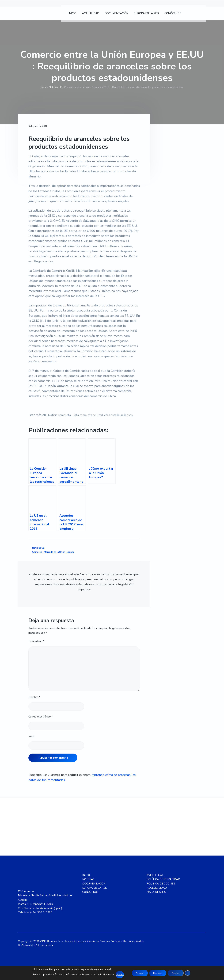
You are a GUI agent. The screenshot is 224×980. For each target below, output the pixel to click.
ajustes (114, 975)
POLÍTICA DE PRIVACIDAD (163, 884)
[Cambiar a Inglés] (202, 16)
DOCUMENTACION (94, 889)
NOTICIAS (88, 884)
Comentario (36, 646)
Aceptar (136, 973)
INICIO (86, 880)
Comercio (37, 557)
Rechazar (157, 973)
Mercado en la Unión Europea (59, 557)
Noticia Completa (61, 415)
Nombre (34, 702)
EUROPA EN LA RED (95, 893)
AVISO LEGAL (155, 880)
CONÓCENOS (90, 897)
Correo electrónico (41, 722)
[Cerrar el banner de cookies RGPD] (193, 973)
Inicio (44, 87)
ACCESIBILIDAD (157, 893)
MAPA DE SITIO (156, 897)
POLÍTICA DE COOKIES (161, 889)
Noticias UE (55, 87)
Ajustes (179, 973)
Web (31, 741)
